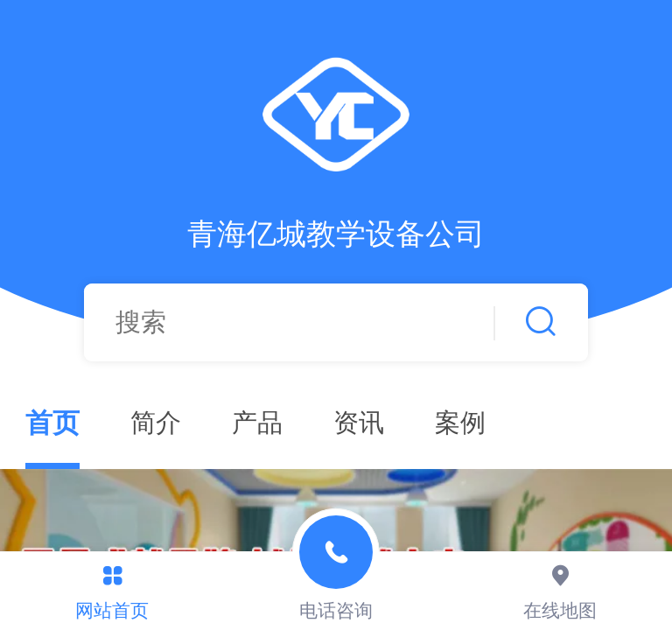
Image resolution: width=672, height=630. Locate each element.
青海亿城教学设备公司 (336, 234)
